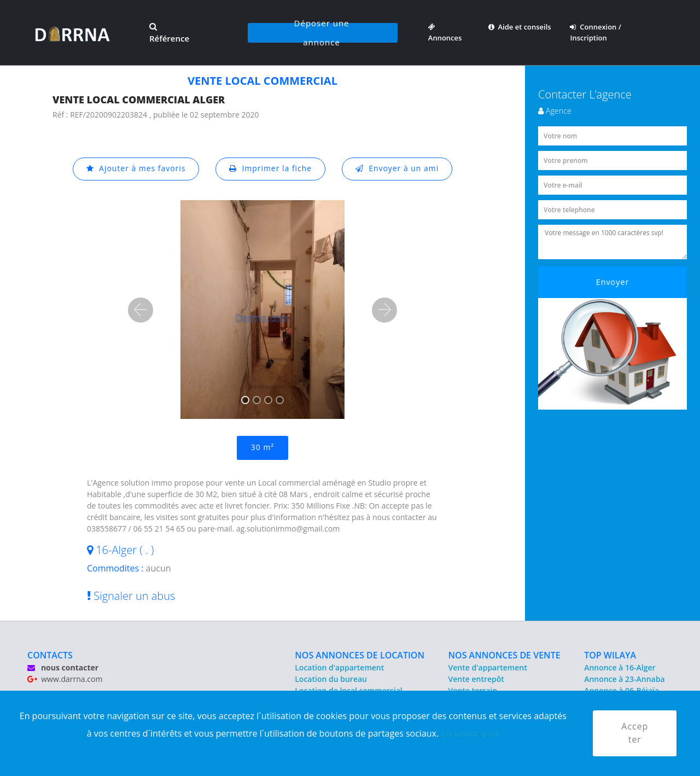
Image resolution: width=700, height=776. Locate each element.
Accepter (635, 733)
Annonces (445, 32)
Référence (169, 33)
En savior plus (470, 733)
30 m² (262, 448)
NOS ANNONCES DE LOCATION (360, 655)
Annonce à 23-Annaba (624, 679)
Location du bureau (331, 679)
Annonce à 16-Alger (620, 667)
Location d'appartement (339, 667)
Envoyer (613, 282)
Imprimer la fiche (271, 169)
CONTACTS (50, 655)
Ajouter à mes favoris (136, 169)
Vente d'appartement (488, 667)
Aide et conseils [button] (520, 27)
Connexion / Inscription (595, 32)
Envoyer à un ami (397, 169)
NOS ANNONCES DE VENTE (504, 655)
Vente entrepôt (476, 679)
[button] (141, 310)
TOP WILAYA (610, 655)
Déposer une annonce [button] (322, 33)
